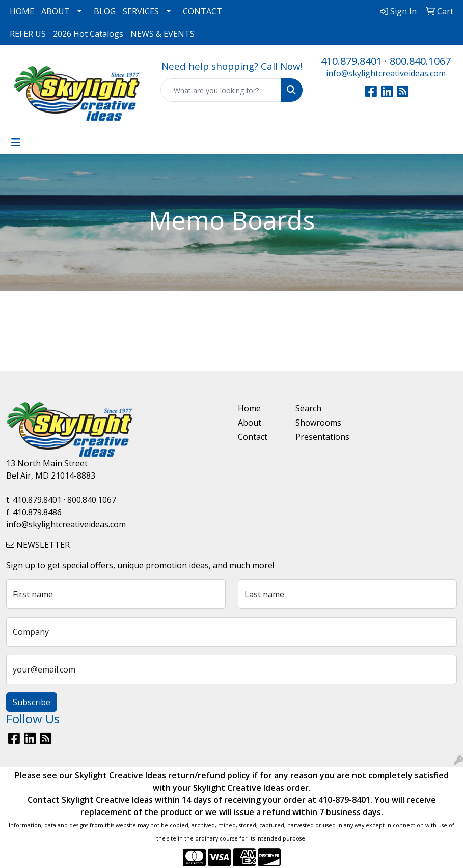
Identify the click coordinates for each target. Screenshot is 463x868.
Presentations (318, 437)
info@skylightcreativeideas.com (386, 73)
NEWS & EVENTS (162, 34)
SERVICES (141, 11)
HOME (22, 11)
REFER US (28, 34)
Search (308, 408)
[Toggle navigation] (16, 143)
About (250, 423)
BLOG (105, 11)
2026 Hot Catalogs (88, 34)
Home (249, 408)
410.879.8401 (351, 61)
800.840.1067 (420, 61)
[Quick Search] (221, 90)
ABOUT (56, 11)
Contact (253, 437)
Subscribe (32, 702)
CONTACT (202, 11)
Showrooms (318, 423)
